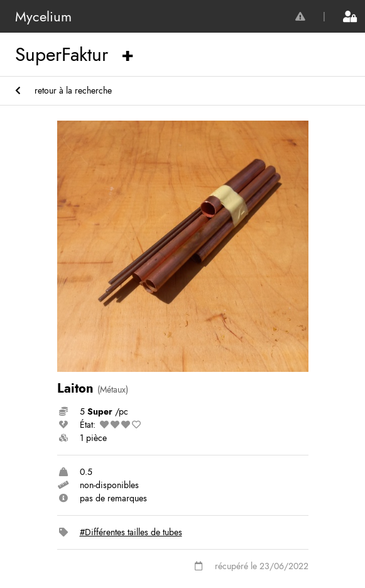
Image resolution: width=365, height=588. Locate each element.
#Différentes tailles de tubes (131, 532)
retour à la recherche (63, 90)
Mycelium (43, 16)
